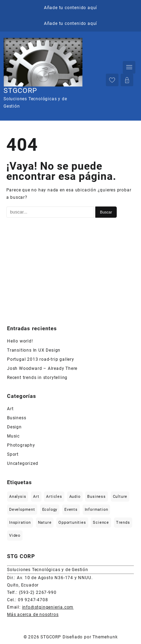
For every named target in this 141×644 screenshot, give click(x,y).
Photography (21, 445)
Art (10, 409)
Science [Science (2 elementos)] (101, 523)
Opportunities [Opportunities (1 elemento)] (72, 523)
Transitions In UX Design (34, 350)
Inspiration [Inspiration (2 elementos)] (20, 523)
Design (14, 427)
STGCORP (20, 90)
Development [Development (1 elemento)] (22, 510)
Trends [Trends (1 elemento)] (123, 523)
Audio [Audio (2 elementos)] (75, 497)
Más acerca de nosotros (33, 615)
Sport (13, 454)
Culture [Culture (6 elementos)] (120, 497)
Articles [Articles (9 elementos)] (54, 497)
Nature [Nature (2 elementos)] (45, 523)
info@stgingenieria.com (48, 607)
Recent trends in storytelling (37, 378)
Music (13, 436)
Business (17, 418)
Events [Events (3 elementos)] (71, 510)
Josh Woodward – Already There (42, 368)
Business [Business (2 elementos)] (96, 497)
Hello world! (20, 341)
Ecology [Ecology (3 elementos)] (50, 510)
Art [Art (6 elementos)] (36, 497)
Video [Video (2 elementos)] (15, 535)
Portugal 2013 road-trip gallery (41, 359)
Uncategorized (23, 463)
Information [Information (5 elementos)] (97, 510)
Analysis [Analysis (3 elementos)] (18, 497)
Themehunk (105, 637)
